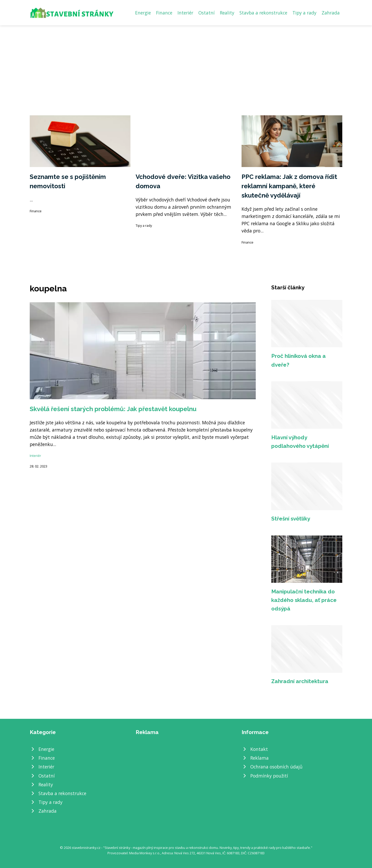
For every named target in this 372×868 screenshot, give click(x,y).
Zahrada (331, 13)
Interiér (185, 13)
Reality (227, 13)
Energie (143, 13)
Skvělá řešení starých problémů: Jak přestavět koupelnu (113, 409)
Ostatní (207, 13)
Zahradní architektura (300, 681)
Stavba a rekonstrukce (263, 13)
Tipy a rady (304, 13)
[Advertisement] (186, 64)
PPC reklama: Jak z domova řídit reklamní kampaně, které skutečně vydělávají (289, 186)
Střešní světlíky (291, 519)
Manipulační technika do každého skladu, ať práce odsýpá (304, 600)
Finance (164, 13)
